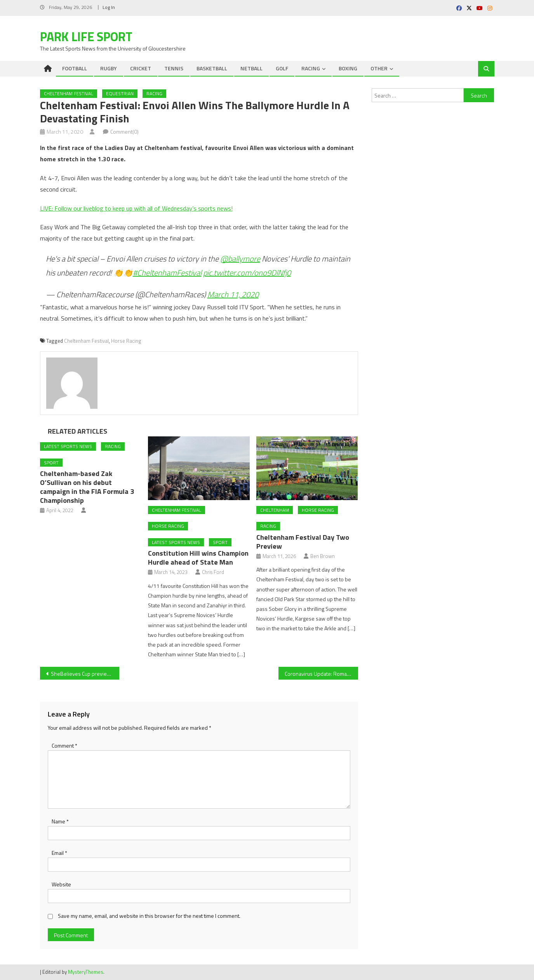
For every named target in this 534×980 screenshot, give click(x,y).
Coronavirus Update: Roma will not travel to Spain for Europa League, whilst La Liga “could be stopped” (321, 674)
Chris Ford (213, 572)
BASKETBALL (212, 68)
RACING (311, 68)
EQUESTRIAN (120, 93)
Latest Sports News (68, 446)
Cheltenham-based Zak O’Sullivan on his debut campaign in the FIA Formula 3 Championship (87, 487)
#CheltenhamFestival (167, 273)
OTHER (379, 68)
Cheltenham (275, 510)
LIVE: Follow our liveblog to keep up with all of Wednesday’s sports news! (136, 208)
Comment (64, 745)
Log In (109, 7)
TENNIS (174, 68)
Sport (51, 463)
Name (60, 821)
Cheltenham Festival (69, 93)
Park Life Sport (86, 37)
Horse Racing (126, 341)
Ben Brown (323, 556)
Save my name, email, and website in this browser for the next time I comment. (149, 916)
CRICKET (141, 68)
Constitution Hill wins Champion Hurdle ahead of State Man (198, 558)
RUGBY (109, 68)
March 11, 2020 (233, 294)
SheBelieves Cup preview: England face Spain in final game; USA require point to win (85, 674)
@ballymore (240, 259)
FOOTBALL (75, 68)
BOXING (348, 68)
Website (61, 884)
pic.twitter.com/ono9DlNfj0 (247, 273)
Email (59, 853)
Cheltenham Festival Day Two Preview (303, 542)
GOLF (282, 68)
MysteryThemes (86, 972)
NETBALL (251, 68)
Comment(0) (124, 132)
